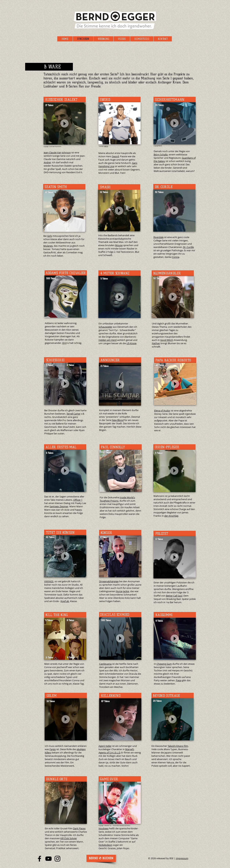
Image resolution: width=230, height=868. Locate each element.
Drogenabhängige (109, 581)
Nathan (156, 343)
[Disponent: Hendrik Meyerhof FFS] (101, 858)
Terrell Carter (73, 414)
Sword (115, 156)
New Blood (118, 420)
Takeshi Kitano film (178, 746)
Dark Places (79, 828)
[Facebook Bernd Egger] (39, 859)
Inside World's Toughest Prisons (117, 499)
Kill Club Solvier (69, 838)
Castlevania (105, 664)
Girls (50, 236)
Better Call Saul (174, 596)
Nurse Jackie (122, 591)
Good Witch (167, 340)
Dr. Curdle (188, 247)
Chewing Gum (164, 664)
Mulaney (48, 246)
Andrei (47, 162)
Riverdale (159, 237)
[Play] (65, 123)
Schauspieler (105, 327)
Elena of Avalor (162, 411)
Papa (179, 680)
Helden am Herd (108, 340)
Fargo (53, 749)
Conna (176, 257)
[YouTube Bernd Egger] (48, 859)
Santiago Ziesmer (59, 506)
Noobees (104, 828)
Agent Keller (105, 746)
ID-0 (64, 343)
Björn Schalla (161, 155)
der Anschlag (171, 516)
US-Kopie (131, 343)
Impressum (182, 858)
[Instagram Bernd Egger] (57, 859)
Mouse (119, 245)
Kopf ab (65, 601)
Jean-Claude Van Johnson (57, 152)
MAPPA (106, 146)
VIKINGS (49, 581)
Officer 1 (78, 500)
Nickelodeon (105, 845)
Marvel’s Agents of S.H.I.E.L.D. (116, 751)
